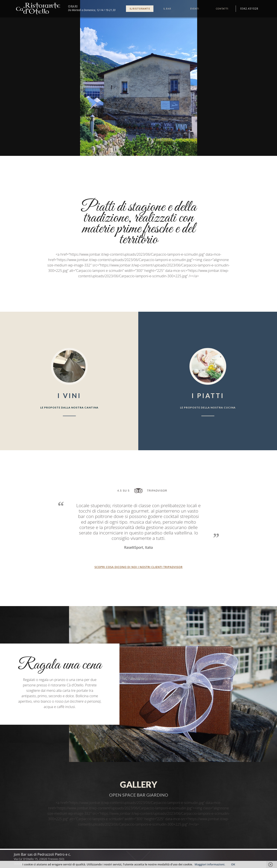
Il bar (167, 9)
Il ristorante (140, 9)
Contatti (222, 9)
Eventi (195, 9)
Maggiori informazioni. (210, 864)
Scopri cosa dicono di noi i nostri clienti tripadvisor (138, 567)
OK (233, 864)
